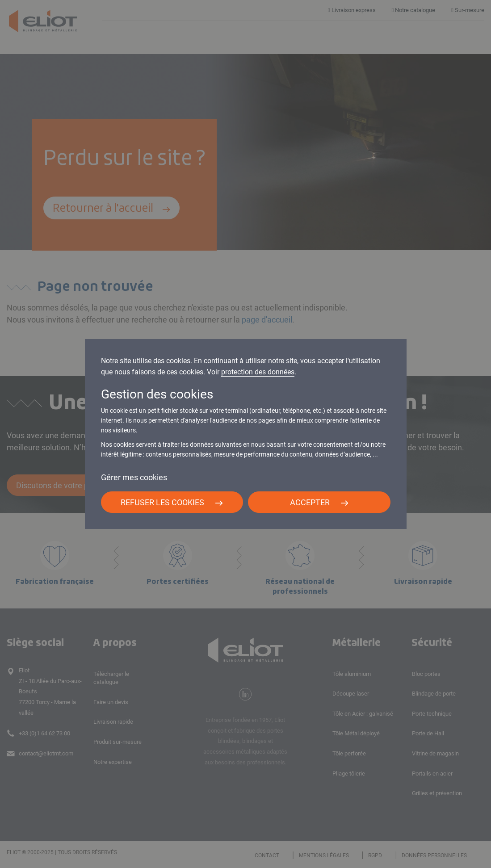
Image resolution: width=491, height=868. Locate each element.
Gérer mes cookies (134, 477)
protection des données (258, 372)
